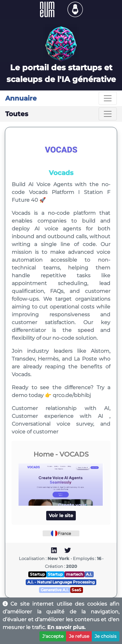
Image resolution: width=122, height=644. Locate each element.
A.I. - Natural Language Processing (61, 582)
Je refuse (79, 636)
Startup (37, 574)
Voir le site (61, 515)
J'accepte (53, 636)
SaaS (76, 590)
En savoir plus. (66, 627)
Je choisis (106, 636)
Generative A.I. (55, 590)
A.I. (89, 574)
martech (75, 574)
